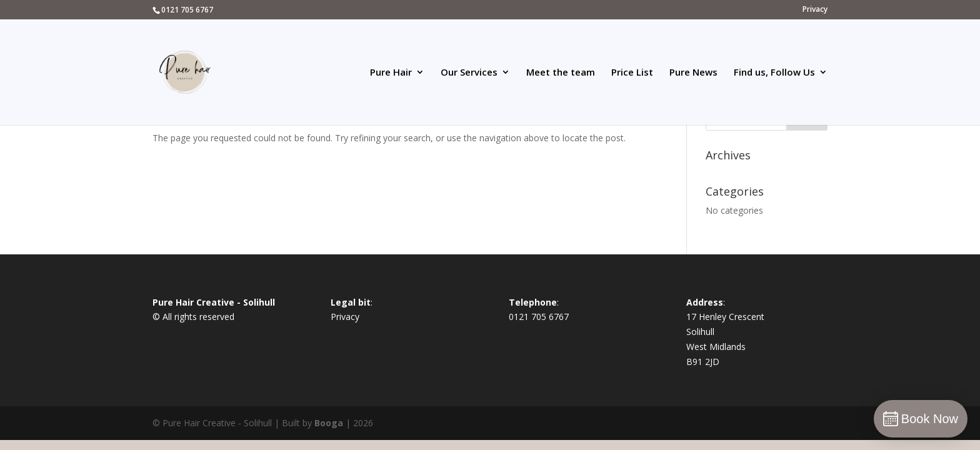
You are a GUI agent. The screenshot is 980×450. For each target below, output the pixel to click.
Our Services (469, 73)
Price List (632, 73)
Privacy (815, 10)
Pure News (693, 73)
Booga (329, 423)
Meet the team (561, 73)
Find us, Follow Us (774, 73)
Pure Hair (391, 73)
